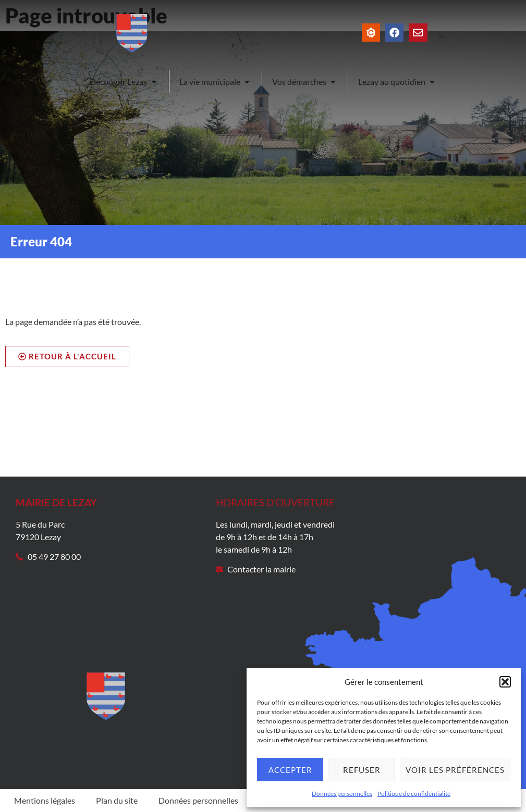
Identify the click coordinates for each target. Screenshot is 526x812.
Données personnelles (342, 794)
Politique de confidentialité (414, 794)
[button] (505, 682)
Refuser (362, 770)
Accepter (290, 770)
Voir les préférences (455, 770)
